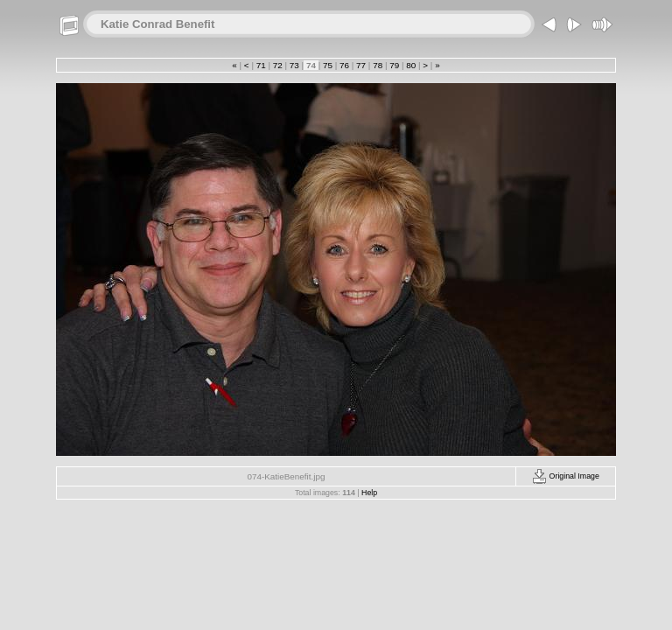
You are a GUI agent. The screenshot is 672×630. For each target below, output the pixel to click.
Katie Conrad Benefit (157, 24)
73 (294, 65)
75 (327, 65)
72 (277, 65)
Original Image (566, 476)
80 (411, 65)
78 (377, 65)
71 (261, 65)
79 (394, 65)
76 (344, 65)
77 (360, 65)
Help (369, 493)
